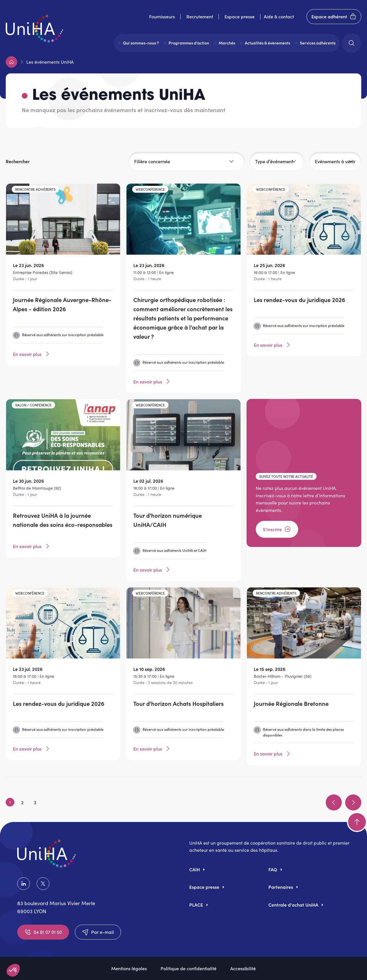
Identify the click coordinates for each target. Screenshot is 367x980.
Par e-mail (98, 932)
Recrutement (200, 16)
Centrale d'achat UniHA (293, 905)
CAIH (195, 869)
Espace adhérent (334, 17)
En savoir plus (32, 354)
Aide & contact (279, 16)
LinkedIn (24, 884)
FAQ (273, 869)
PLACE (196, 905)
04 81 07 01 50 (43, 932)
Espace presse (240, 16)
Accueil (11, 62)
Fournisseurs (162, 16)
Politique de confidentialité (189, 968)
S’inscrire (277, 529)
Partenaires (281, 887)
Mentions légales (129, 968)
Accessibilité (243, 968)
